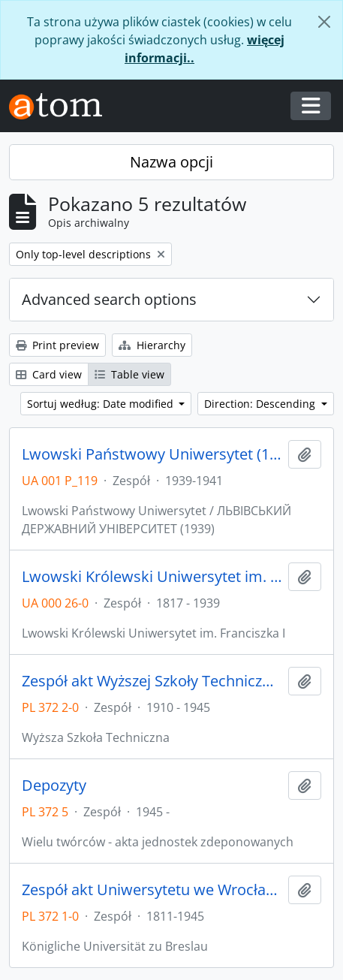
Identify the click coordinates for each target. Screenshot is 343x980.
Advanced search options (109, 299)
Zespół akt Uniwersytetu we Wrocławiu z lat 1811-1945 (152, 890)
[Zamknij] (324, 22)
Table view (129, 374)
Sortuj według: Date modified (102, 404)
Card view (49, 374)
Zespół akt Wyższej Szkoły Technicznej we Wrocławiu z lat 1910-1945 (152, 681)
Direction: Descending (261, 404)
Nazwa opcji (171, 162)
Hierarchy (152, 345)
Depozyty (54, 786)
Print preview (57, 345)
